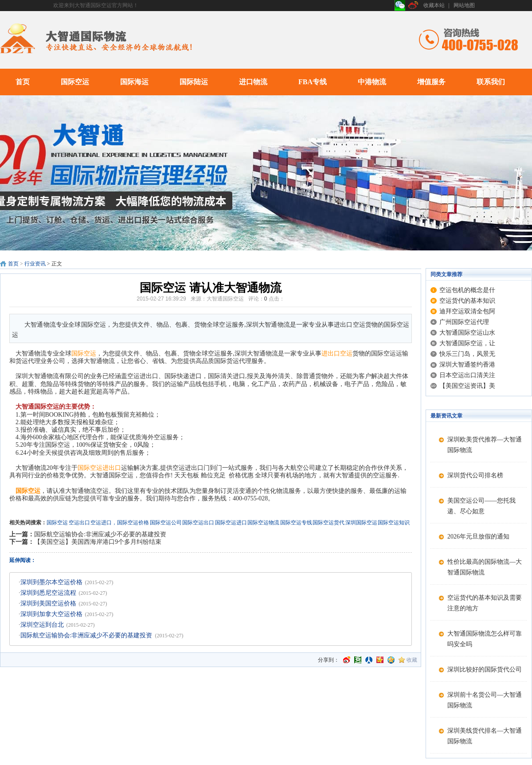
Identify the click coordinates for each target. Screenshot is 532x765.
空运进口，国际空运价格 (120, 523)
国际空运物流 (263, 523)
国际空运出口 (198, 523)
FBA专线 (313, 82)
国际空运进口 (231, 523)
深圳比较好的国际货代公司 (485, 669)
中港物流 (372, 82)
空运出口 (79, 523)
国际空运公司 (166, 523)
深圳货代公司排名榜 (475, 475)
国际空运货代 (329, 523)
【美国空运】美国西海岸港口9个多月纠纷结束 (98, 542)
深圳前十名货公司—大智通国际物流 (485, 700)
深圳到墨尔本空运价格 (51, 582)
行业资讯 (35, 264)
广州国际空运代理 (464, 322)
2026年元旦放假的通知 (478, 537)
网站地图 (464, 5)
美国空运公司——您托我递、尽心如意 (481, 506)
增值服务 (431, 82)
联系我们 (491, 82)
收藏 (412, 660)
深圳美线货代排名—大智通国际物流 (485, 736)
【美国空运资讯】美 (467, 386)
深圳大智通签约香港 (467, 365)
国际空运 (75, 82)
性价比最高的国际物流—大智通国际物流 (485, 567)
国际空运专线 (296, 523)
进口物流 (253, 82)
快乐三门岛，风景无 (467, 354)
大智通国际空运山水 (467, 333)
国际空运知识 (394, 523)
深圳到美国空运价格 (48, 603)
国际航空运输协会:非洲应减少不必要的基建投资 (100, 534)
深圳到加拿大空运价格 (51, 614)
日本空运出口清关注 (467, 375)
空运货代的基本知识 (467, 301)
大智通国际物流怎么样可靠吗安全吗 (485, 639)
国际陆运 (194, 82)
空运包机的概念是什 (467, 290)
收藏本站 (434, 5)
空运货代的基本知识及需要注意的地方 (485, 603)
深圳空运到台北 (42, 625)
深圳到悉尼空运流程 (48, 593)
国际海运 (134, 82)
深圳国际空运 (361, 523)
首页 (23, 82)
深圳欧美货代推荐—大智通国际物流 (485, 445)
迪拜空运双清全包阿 (467, 311)
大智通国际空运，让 (467, 343)
